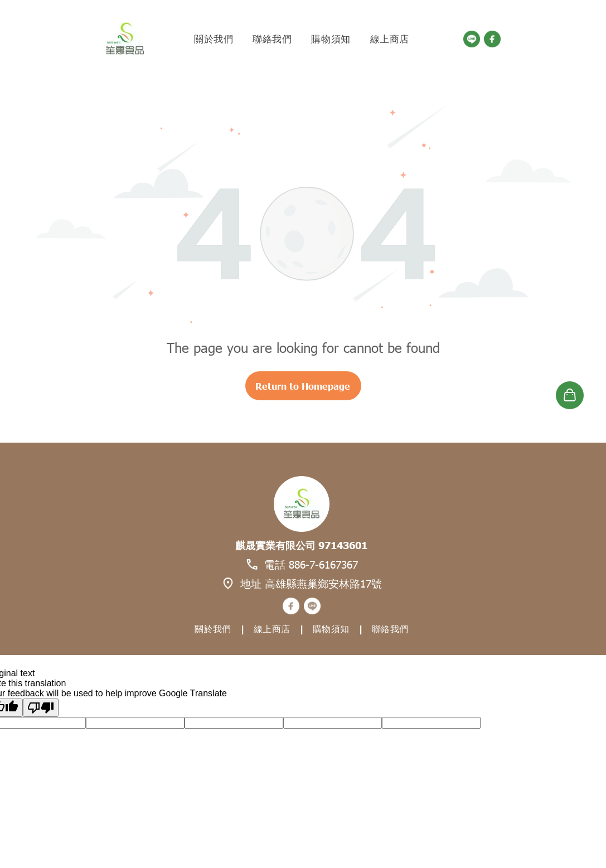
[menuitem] (215, 39)
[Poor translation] (41, 708)
